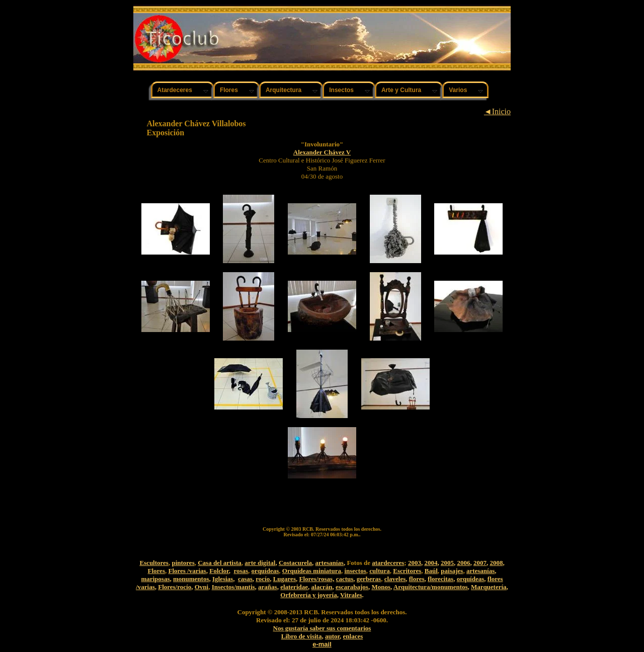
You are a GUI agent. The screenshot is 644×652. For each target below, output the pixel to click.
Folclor (219, 571)
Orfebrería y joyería (308, 595)
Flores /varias (187, 571)
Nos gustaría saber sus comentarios (322, 628)
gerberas (369, 579)
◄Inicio (497, 111)
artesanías (330, 563)
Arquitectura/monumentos (431, 587)
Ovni (202, 587)
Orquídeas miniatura (312, 571)
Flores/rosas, (316, 579)
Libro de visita (302, 636)
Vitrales (351, 595)
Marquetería (489, 587)
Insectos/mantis (233, 587)
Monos (381, 587)
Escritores (407, 571)
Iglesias (223, 579)
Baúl (431, 571)
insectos (355, 571)
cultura (379, 571)
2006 (463, 563)
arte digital (260, 563)
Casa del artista (220, 563)
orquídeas (265, 571)
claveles (395, 579)
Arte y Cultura (401, 90)
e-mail (322, 644)
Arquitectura (284, 90)
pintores (183, 563)
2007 (480, 563)
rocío (263, 579)
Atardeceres (175, 90)
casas (245, 579)
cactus (345, 579)
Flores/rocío (175, 587)
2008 (496, 563)
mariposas (155, 579)
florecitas (440, 579)
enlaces (353, 636)
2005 (447, 563)
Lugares (285, 579)
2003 (415, 563)
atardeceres (388, 563)
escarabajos (352, 587)
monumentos (191, 579)
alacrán (322, 587)
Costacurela (295, 563)
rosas (241, 571)
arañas (268, 587)
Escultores (154, 563)
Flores (229, 90)
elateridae (294, 587)
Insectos (341, 90)
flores (417, 579)
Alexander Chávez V (322, 152)
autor (332, 636)
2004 (431, 563)
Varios (458, 90)
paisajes (452, 571)
